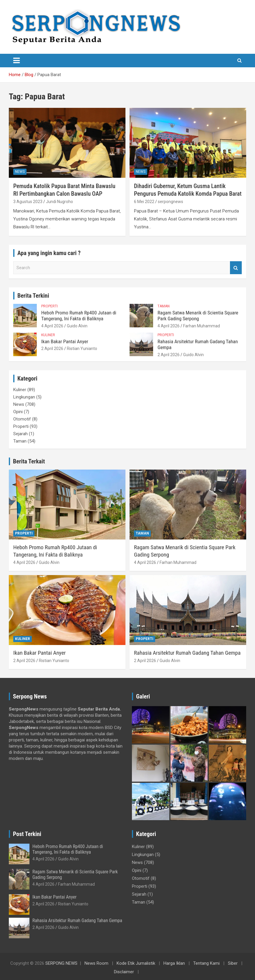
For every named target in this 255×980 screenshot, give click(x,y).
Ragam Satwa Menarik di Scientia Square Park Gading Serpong (198, 316)
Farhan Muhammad (202, 326)
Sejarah (20, 434)
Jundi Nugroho (59, 202)
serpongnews (170, 202)
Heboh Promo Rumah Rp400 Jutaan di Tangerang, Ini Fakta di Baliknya (79, 316)
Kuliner (48, 335)
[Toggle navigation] (16, 61)
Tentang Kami (206, 963)
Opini (18, 412)
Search (236, 268)
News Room (96, 963)
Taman (164, 306)
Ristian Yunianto (82, 349)
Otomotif (22, 419)
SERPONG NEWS (61, 963)
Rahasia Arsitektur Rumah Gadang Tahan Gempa (187, 653)
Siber (233, 963)
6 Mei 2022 (144, 202)
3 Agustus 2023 (28, 202)
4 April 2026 (52, 326)
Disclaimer (124, 972)
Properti (49, 306)
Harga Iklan (174, 963)
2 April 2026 (52, 349)
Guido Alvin (77, 326)
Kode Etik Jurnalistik (136, 963)
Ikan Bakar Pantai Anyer (65, 341)
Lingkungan (24, 397)
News (20, 172)
